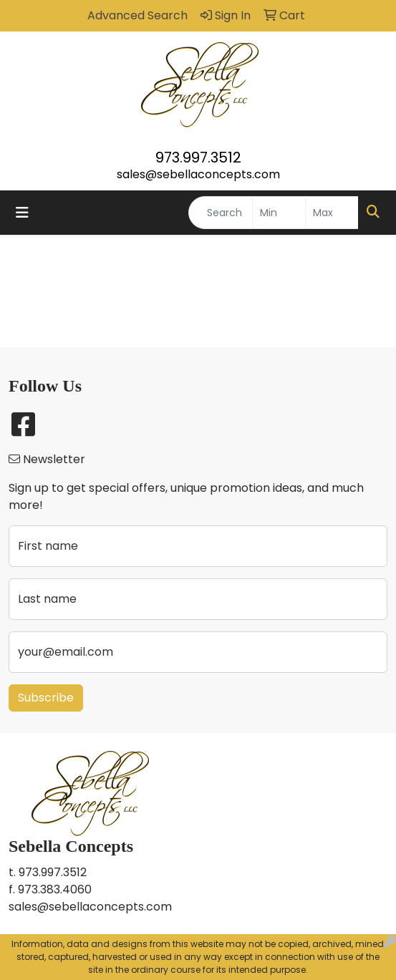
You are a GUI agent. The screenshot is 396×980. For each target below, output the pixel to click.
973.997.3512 (198, 157)
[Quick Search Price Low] (279, 213)
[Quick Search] (221, 213)
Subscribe (46, 698)
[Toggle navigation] (22, 213)
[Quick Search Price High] (332, 213)
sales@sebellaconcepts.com (198, 174)
